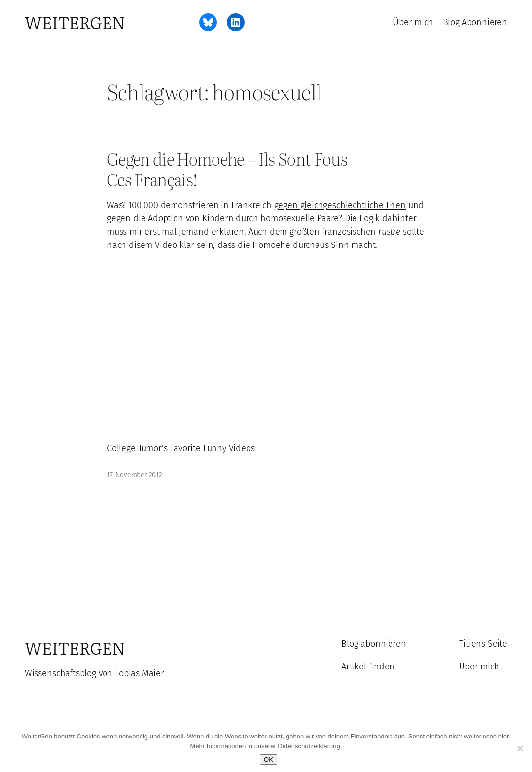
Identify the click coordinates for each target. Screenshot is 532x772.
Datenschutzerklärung (309, 746)
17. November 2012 (135, 475)
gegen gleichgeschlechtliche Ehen (340, 205)
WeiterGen (75, 22)
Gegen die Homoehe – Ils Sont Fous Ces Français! (227, 169)
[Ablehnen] (520, 748)
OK (268, 759)
